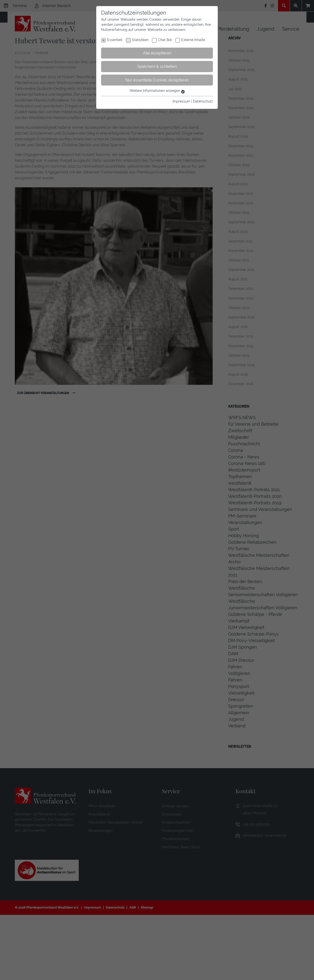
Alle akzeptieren (157, 53)
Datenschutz (203, 101)
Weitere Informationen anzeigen (157, 91)
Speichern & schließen (157, 66)
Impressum (181, 101)
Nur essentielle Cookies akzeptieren (157, 80)
